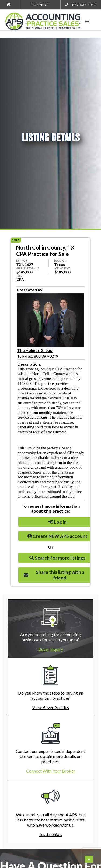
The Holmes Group (35, 350)
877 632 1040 (81, 5)
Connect (40, 5)
